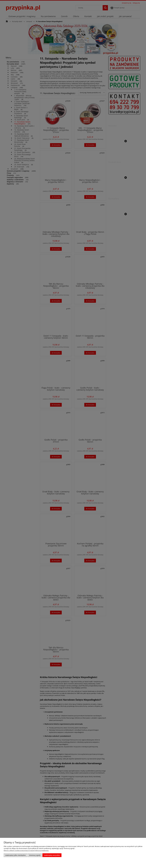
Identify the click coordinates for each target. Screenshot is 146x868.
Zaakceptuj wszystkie (52, 855)
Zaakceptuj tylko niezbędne (15, 855)
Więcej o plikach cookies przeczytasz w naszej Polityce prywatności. (26, 850)
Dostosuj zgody (35, 855)
